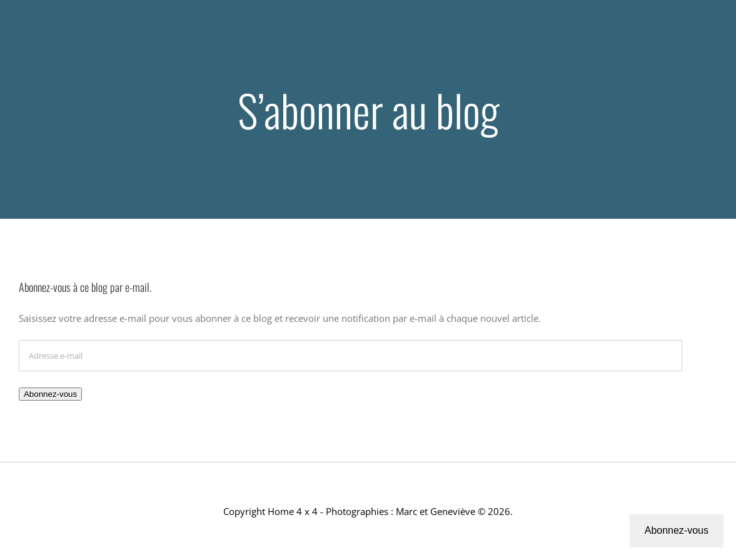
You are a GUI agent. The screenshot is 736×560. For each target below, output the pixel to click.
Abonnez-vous (50, 394)
